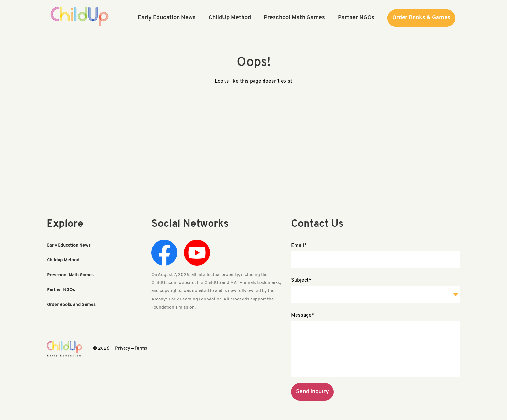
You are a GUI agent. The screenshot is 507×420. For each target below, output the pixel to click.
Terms (141, 348)
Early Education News (69, 245)
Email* (299, 246)
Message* (303, 315)
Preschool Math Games (70, 275)
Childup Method (63, 260)
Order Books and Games (71, 305)
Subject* (301, 280)
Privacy (123, 348)
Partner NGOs (61, 290)
